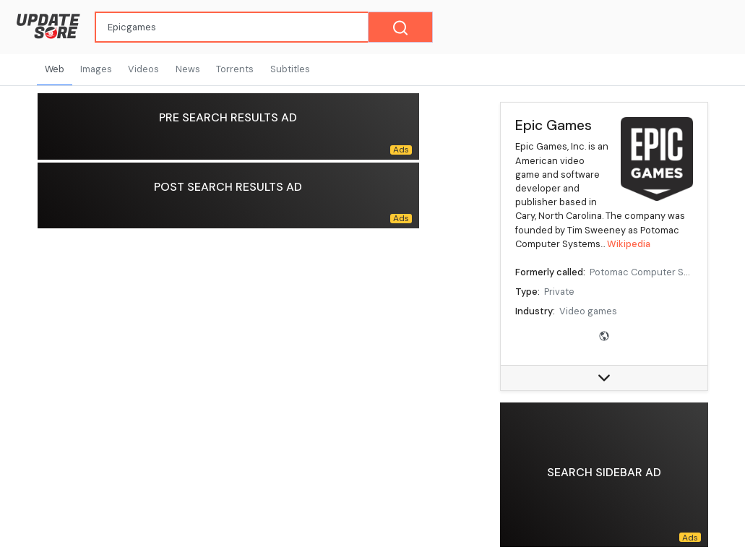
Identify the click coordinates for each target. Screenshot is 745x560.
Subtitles (290, 69)
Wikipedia (629, 244)
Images (96, 69)
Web (55, 69)
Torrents (235, 69)
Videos (143, 69)
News (188, 69)
